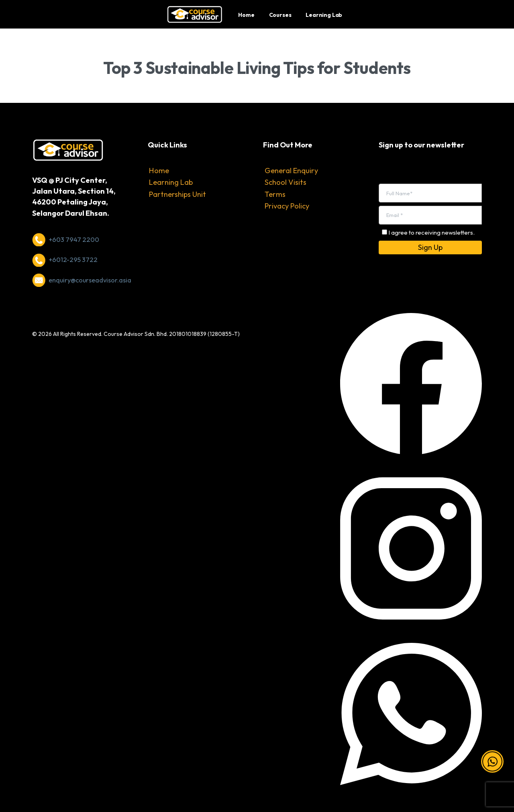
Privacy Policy (287, 206)
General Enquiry (291, 171)
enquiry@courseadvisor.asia (90, 280)
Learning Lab (171, 182)
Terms (275, 194)
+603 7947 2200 (74, 239)
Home (159, 171)
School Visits (286, 182)
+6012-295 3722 (73, 260)
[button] (492, 765)
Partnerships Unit (177, 194)
